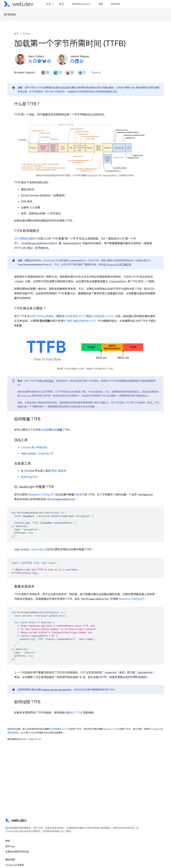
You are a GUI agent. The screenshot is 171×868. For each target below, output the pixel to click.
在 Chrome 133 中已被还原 (117, 264)
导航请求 (79, 495)
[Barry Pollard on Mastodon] (40, 62)
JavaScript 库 (37, 454)
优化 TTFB (76, 713)
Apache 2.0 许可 (112, 729)
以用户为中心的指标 (42, 316)
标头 (56, 690)
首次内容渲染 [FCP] (74, 316)
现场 (54, 430)
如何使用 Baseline (81, 4)
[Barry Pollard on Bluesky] (44, 62)
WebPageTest (29, 477)
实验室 (45, 430)
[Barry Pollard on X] (30, 62)
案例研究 (116, 4)
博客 (101, 4)
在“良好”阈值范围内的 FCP (79, 321)
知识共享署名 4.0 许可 (59, 729)
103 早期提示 (22, 239)
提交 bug (10, 846)
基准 (61, 4)
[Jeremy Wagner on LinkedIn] (77, 62)
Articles (10, 14)
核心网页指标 (47, 381)
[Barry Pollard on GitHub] (35, 62)
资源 (49, 4)
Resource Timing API (131, 599)
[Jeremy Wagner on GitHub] (72, 62)
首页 (16, 34)
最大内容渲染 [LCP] (101, 316)
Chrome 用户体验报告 (34, 448)
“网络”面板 (57, 471)
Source (96, 73)
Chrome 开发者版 (15, 865)
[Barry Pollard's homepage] (49, 62)
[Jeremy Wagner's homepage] (81, 62)
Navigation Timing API (41, 495)
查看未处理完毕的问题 (17, 852)
